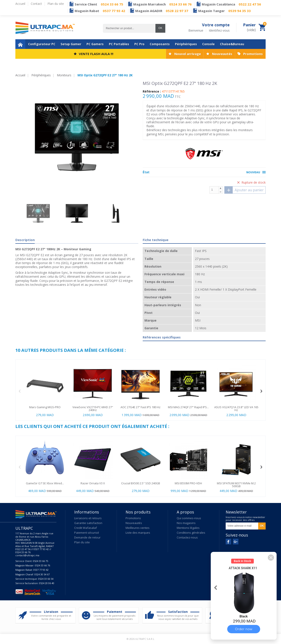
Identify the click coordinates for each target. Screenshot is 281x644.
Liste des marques (138, 533)
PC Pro (139, 44)
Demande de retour (87, 537)
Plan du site (82, 542)
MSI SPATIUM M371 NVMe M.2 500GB (236, 485)
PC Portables (119, 44)
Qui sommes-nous (189, 518)
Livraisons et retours (88, 518)
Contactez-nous (187, 537)
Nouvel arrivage (188, 54)
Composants (160, 44)
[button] (271, 558)
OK (160, 28)
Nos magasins (186, 523)
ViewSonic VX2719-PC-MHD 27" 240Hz (93, 409)
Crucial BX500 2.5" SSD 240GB (141, 483)
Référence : (152, 91)
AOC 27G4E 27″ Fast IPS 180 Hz (140, 407)
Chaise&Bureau (232, 44)
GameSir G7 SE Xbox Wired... (45, 483)
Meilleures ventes (138, 528)
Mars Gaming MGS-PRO (45, 407)
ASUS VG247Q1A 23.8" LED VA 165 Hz (236, 409)
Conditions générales (191, 533)
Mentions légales (188, 528)
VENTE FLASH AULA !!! (96, 54)
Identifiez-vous (219, 30)
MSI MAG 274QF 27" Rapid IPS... (188, 407)
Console (208, 44)
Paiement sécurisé (87, 533)
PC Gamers (95, 44)
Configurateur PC (42, 44)
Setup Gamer (71, 44)
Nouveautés (222, 54)
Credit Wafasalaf (86, 528)
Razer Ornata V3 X (93, 483)
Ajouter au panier (244, 190)
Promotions (253, 54)
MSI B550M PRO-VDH (188, 483)
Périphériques (186, 44)
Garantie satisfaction (88, 523)
